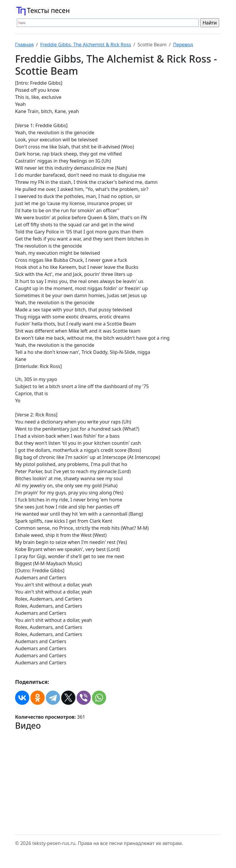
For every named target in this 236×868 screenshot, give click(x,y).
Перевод (183, 45)
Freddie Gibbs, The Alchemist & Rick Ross (86, 45)
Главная (24, 45)
